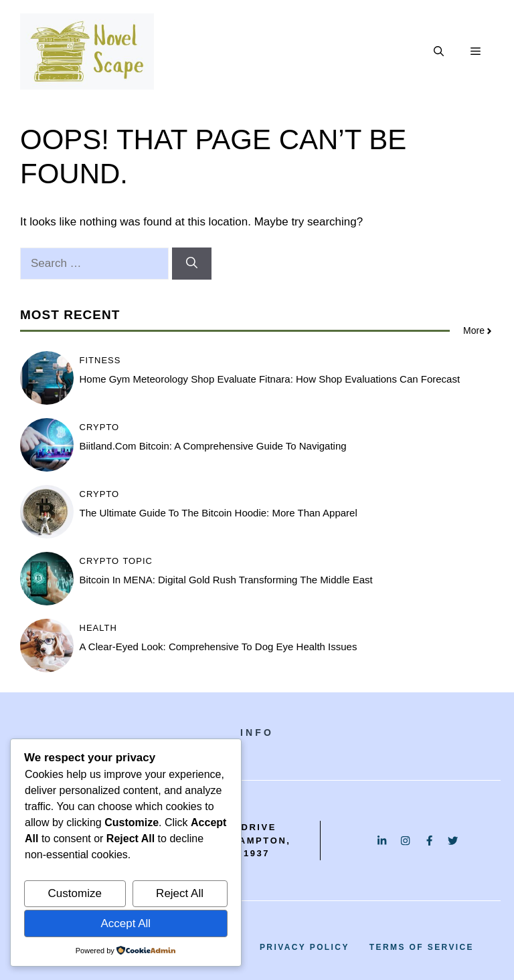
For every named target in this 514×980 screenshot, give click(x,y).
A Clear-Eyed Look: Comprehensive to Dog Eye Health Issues (219, 647)
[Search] (192, 264)
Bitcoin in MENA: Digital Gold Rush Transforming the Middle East (226, 580)
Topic (138, 561)
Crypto (100, 427)
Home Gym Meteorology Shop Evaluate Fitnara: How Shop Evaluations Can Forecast (270, 379)
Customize (75, 893)
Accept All (125, 923)
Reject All (180, 893)
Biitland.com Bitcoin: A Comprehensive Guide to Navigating (213, 446)
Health (98, 628)
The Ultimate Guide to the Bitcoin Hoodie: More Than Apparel (219, 513)
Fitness (100, 360)
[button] (439, 52)
